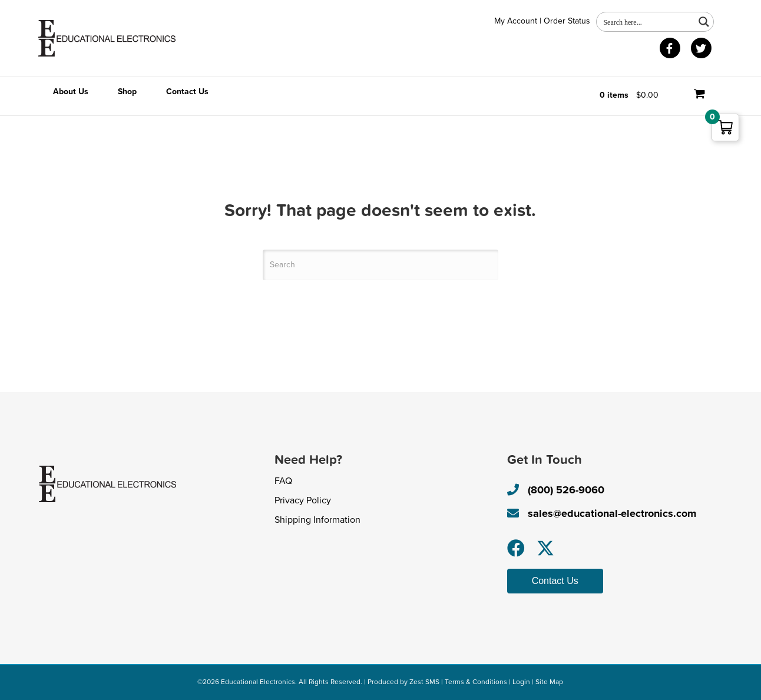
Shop (127, 92)
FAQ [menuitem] (283, 481)
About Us (71, 92)
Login (521, 682)
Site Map (549, 682)
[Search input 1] (646, 22)
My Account (516, 21)
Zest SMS (424, 682)
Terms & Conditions (476, 682)
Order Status (567, 21)
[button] (516, 548)
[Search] (380, 265)
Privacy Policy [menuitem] (303, 500)
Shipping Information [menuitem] (317, 520)
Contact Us (187, 92)
